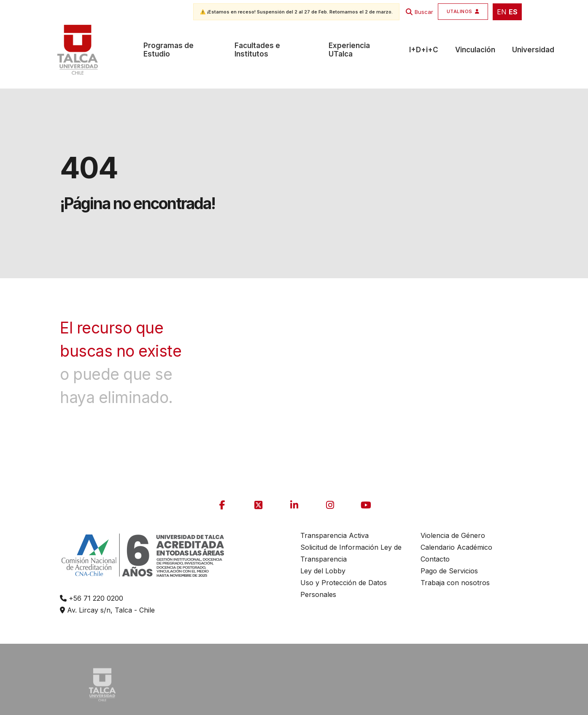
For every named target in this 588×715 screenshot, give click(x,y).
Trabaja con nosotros (455, 583)
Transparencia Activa (334, 535)
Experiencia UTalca (349, 50)
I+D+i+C (424, 50)
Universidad (533, 50)
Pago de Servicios (449, 571)
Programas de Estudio (169, 50)
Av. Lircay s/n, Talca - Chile (107, 610)
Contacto (435, 559)
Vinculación (475, 50)
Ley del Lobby (323, 571)
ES (513, 12)
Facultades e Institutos (257, 50)
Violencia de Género (453, 535)
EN (502, 12)
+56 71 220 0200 (92, 598)
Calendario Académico (456, 547)
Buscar (424, 12)
